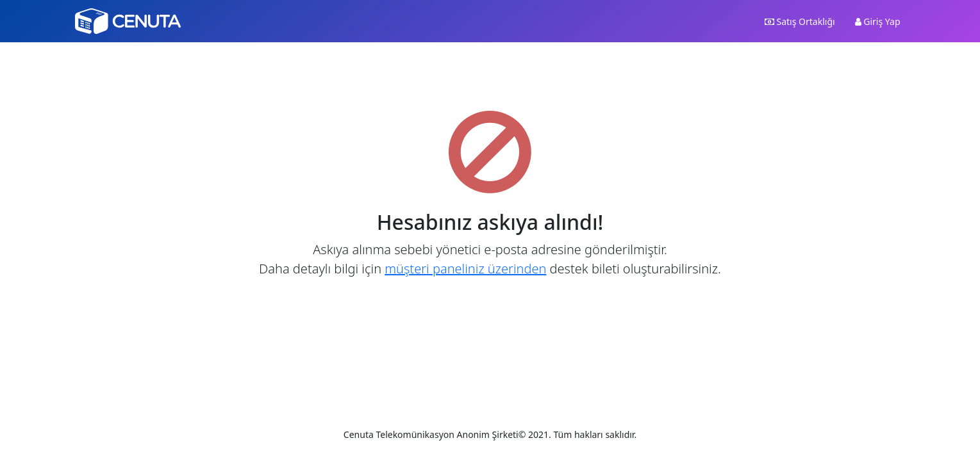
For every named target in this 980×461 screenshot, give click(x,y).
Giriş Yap (878, 21)
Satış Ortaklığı (800, 21)
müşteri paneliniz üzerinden (465, 269)
